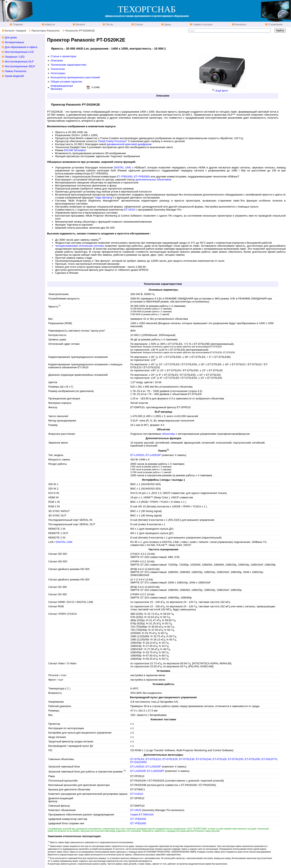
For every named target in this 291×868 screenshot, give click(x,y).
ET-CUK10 (137, 794)
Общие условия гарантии (66, 82)
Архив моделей (14, 76)
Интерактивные (14, 42)
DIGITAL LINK (122, 167)
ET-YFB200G (142, 177)
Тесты (109, 24)
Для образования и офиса (21, 47)
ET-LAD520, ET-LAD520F (146, 455)
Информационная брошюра (62, 87)
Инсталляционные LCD (19, 52)
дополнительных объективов (153, 180)
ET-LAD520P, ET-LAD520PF (148, 771)
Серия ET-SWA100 (142, 815)
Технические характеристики (69, 65)
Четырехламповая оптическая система (79, 246)
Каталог (80, 24)
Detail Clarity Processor (113, 141)
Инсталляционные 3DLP (20, 66)
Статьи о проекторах (64, 56)
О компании (275, 24)
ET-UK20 (129, 210)
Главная (17, 24)
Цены (167, 24)
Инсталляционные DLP (19, 62)
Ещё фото (222, 91)
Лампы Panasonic (16, 71)
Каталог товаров (15, 31)
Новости (50, 24)
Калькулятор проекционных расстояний (75, 77)
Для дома (11, 37)
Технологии (58, 69)
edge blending (104, 198)
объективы (169, 434)
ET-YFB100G (125, 177)
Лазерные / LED (15, 57)
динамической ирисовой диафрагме (129, 144)
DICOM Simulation (75, 150)
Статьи (138, 24)
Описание (57, 61)
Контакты (240, 24)
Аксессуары (58, 73)
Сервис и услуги (202, 24)
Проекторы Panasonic (46, 31)
